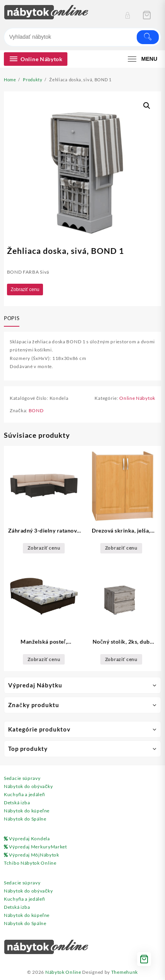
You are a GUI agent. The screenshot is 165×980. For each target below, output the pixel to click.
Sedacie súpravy (22, 778)
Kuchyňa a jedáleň (24, 794)
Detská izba (17, 803)
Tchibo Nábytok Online (30, 863)
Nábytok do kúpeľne (27, 811)
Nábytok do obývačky (28, 786)
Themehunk (125, 972)
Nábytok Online (63, 972)
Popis (12, 318)
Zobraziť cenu (25, 290)
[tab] (13, 319)
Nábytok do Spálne (25, 819)
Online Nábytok (137, 398)
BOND (36, 410)
